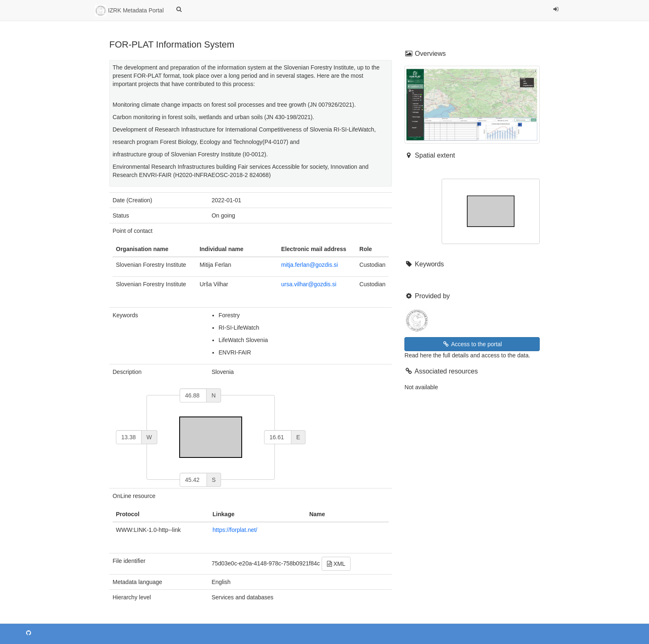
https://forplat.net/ (235, 530)
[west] (129, 437)
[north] (193, 395)
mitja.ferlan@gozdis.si (309, 265)
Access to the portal (472, 344)
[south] (193, 480)
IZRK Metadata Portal (129, 11)
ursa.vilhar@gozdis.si (309, 284)
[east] (278, 437)
